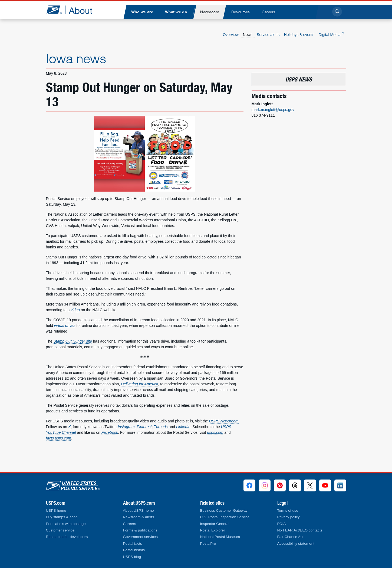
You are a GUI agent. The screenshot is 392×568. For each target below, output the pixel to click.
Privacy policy (289, 517)
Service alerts (268, 35)
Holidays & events (299, 35)
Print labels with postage (66, 524)
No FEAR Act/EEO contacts (300, 530)
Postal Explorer (213, 530)
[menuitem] (142, 12)
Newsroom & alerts (139, 517)
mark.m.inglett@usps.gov (273, 110)
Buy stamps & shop (62, 517)
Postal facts (133, 544)
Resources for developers (67, 537)
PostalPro (208, 544)
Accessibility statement (296, 544)
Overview (230, 35)
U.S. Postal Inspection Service (225, 517)
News (248, 35)
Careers (130, 524)
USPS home (56, 510)
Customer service (60, 530)
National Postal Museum (220, 537)
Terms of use (288, 510)
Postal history (134, 550)
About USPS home (139, 510)
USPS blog (132, 557)
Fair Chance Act (290, 537)
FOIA (282, 524)
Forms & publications (140, 530)
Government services (140, 537)
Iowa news (76, 58)
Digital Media (331, 35)
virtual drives (65, 326)
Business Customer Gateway (224, 510)
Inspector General (215, 524)
